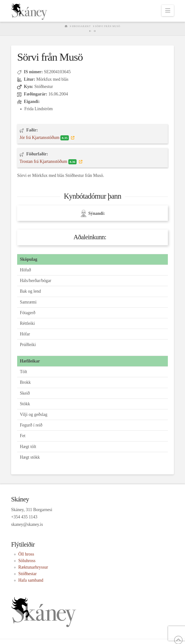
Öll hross (26, 554)
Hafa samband (31, 580)
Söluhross (27, 561)
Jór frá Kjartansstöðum (45, 138)
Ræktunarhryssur (33, 567)
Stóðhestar (28, 574)
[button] (168, 11)
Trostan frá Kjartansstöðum (49, 162)
